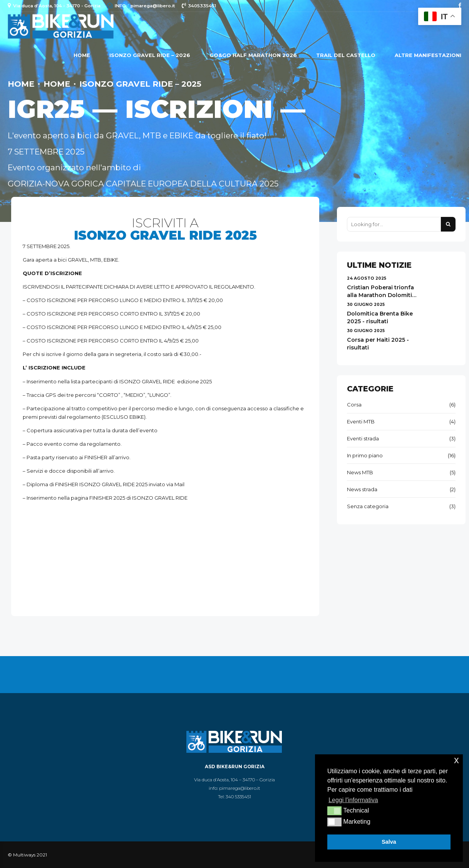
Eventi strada (363, 438)
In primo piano (365, 455)
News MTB (360, 472)
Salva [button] (389, 842)
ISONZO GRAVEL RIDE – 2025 (140, 84)
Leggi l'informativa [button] (353, 800)
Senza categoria (368, 506)
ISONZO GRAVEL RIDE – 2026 (150, 55)
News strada (362, 489)
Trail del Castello (346, 55)
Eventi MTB (361, 421)
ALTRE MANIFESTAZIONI (428, 55)
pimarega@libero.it (240, 788)
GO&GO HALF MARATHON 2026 (253, 55)
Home (82, 55)
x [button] (456, 760)
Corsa (354, 405)
